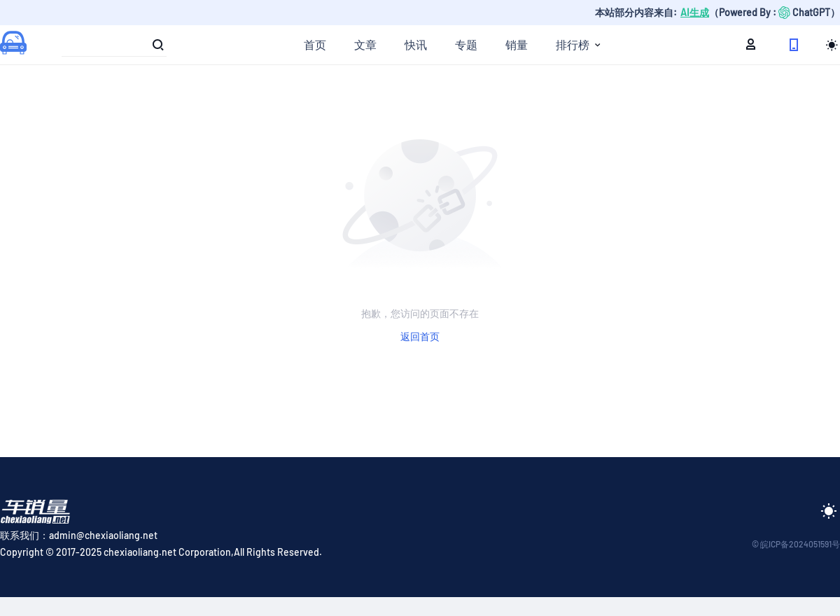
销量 (517, 44)
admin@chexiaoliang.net (103, 535)
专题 (466, 44)
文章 (365, 44)
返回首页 (420, 336)
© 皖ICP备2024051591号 (796, 544)
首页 (315, 44)
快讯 (416, 44)
